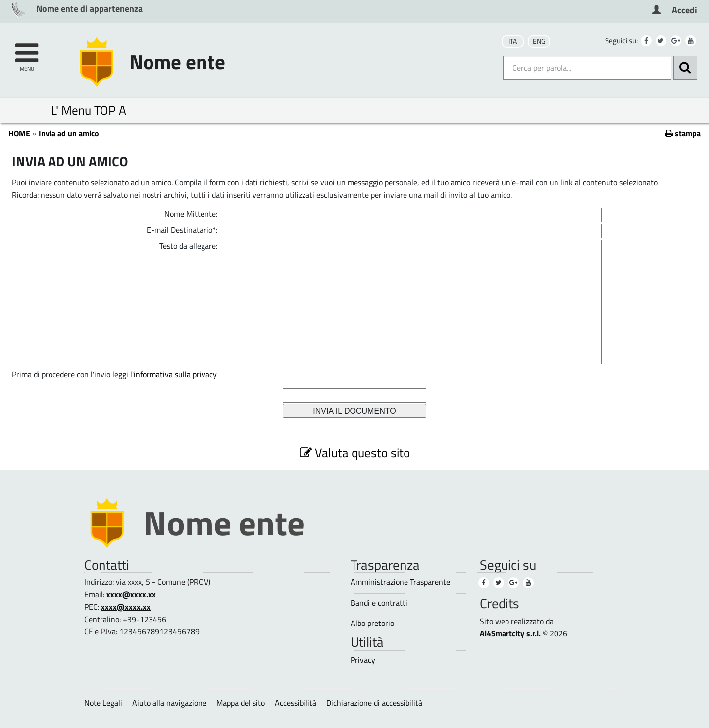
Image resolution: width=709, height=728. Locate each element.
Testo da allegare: (188, 246)
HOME (19, 133)
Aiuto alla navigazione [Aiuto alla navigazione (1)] (169, 703)
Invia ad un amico (69, 133)
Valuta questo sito (355, 452)
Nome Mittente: (191, 214)
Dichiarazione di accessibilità (374, 703)
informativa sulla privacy (175, 374)
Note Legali (103, 703)
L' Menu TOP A (89, 110)
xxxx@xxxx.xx (131, 594)
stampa (683, 133)
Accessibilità (296, 703)
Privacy (363, 660)
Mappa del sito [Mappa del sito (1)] (241, 703)
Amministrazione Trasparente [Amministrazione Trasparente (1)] (400, 582)
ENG (539, 41)
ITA (513, 41)
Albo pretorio (372, 623)
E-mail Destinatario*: (182, 230)
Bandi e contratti (379, 603)
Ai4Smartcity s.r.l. (510, 633)
